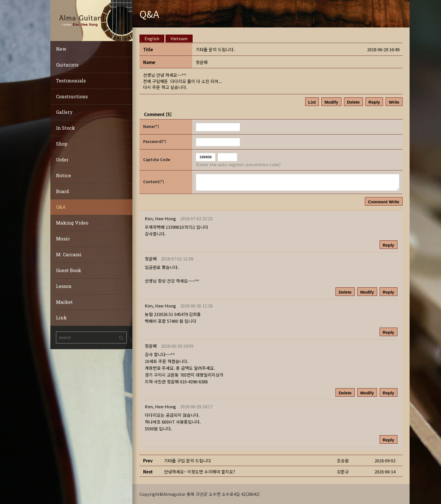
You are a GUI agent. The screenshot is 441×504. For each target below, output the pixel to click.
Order (62, 160)
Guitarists (67, 65)
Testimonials (71, 81)
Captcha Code (157, 160)
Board (63, 191)
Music (63, 239)
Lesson (64, 286)
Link (61, 318)
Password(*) (155, 141)
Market (64, 302)
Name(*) (151, 126)
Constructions (72, 96)
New (61, 49)
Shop (62, 144)
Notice (64, 175)
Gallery (64, 112)
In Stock (65, 128)
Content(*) (154, 182)
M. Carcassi (69, 254)
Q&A (61, 207)
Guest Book (69, 270)
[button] (160, 218)
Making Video (72, 223)
